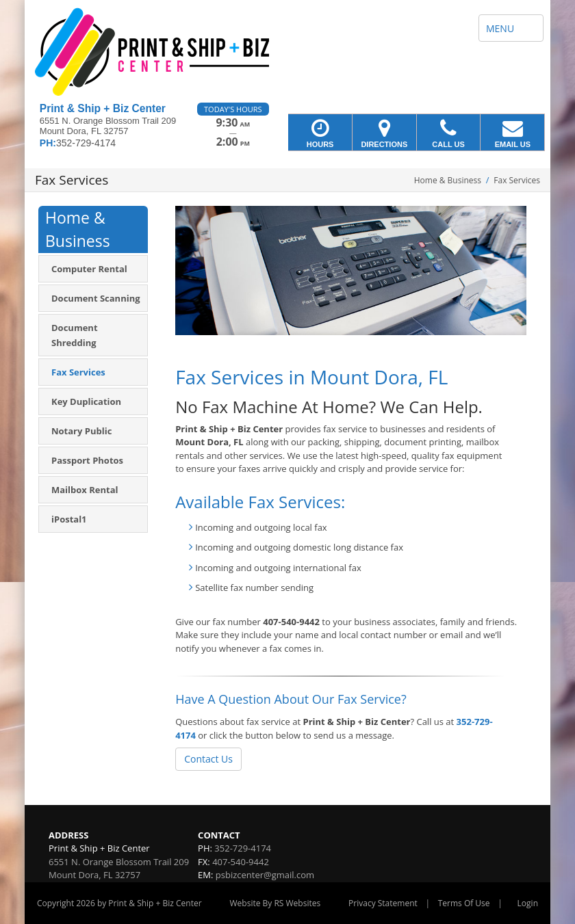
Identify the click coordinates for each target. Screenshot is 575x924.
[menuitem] (93, 269)
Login (528, 903)
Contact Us (208, 759)
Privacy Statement (383, 903)
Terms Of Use (464, 903)
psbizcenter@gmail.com (265, 875)
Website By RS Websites (276, 903)
